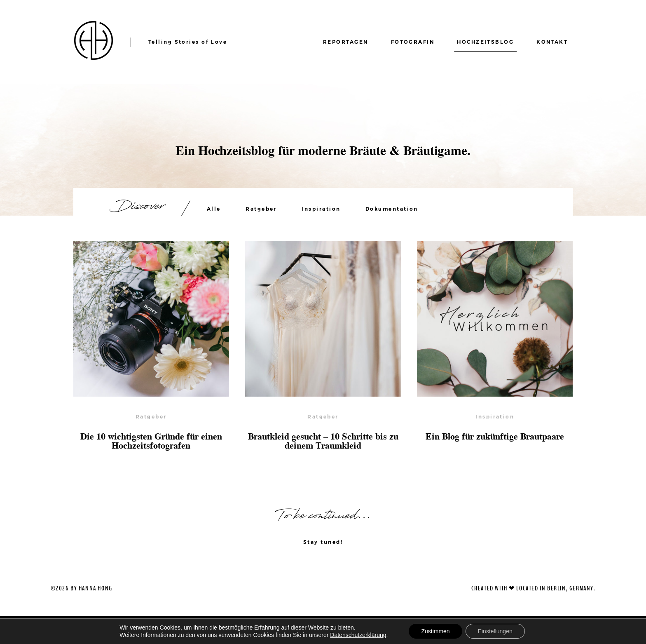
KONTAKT (552, 42)
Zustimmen (435, 631)
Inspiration (321, 209)
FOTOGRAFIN (413, 42)
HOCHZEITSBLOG (485, 42)
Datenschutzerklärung (358, 635)
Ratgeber (261, 209)
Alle (214, 209)
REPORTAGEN (346, 42)
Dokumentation (392, 209)
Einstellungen (495, 631)
